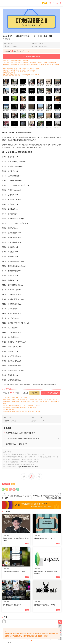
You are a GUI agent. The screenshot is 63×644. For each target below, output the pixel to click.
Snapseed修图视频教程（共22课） (15, 572)
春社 (13, 484)
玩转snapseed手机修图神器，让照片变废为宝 (46, 573)
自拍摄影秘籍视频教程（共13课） (45, 538)
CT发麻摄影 (6, 484)
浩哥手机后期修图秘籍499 (12, 605)
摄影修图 (7, 39)
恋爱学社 (6, 3)
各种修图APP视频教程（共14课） (45, 605)
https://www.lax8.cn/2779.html (28, 467)
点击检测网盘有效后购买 (32, 56)
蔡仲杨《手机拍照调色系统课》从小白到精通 (16, 539)
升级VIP (28, 51)
